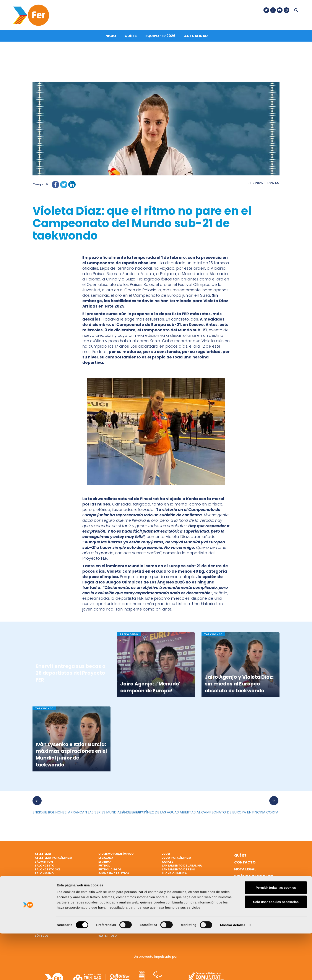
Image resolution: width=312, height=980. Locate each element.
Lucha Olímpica (174, 874)
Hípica (103, 890)
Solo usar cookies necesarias (276, 948)
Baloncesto (45, 867)
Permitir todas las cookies (276, 934)
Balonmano (44, 874)
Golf (102, 882)
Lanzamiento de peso (179, 871)
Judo (166, 855)
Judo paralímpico (176, 859)
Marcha (168, 882)
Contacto (245, 864)
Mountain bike (173, 886)
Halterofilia (109, 886)
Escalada (106, 859)
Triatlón (106, 913)
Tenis (102, 902)
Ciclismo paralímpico (116, 855)
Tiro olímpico (110, 910)
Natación (170, 890)
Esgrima (105, 863)
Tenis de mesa (109, 906)
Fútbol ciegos (110, 871)
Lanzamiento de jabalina (182, 867)
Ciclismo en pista (49, 890)
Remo (39, 917)
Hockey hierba (110, 894)
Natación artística (178, 894)
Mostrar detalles (233, 971)
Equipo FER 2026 (160, 37)
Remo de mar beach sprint (55, 921)
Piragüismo (44, 913)
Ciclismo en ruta (48, 894)
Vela (102, 921)
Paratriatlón (46, 906)
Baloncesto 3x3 (48, 871)
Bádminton (44, 863)
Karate (167, 863)
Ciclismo (42, 882)
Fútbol (104, 867)
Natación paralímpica (53, 898)
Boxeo (40, 878)
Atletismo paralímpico (53, 859)
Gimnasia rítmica (112, 878)
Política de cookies (254, 877)
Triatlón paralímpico (116, 917)
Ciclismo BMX (45, 886)
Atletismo (43, 855)
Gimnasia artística (114, 874)
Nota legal (245, 871)
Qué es (131, 37)
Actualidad (196, 37)
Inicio (110, 37)
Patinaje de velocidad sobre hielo (62, 910)
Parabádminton (48, 902)
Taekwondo (108, 898)
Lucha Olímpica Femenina (182, 878)
